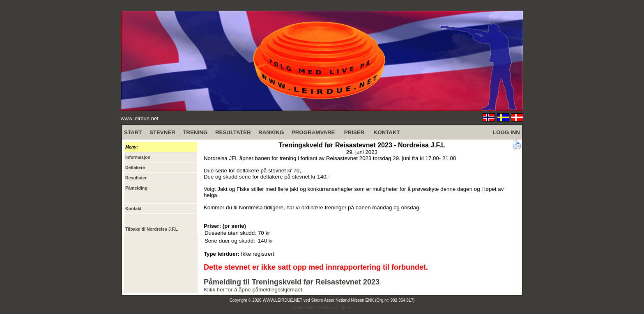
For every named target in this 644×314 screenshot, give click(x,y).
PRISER (354, 132)
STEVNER (162, 132)
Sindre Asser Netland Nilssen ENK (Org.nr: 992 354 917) (363, 300)
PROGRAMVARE (313, 132)
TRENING (195, 132)
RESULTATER (233, 132)
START (133, 132)
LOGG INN (506, 132)
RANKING (271, 132)
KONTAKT (387, 132)
